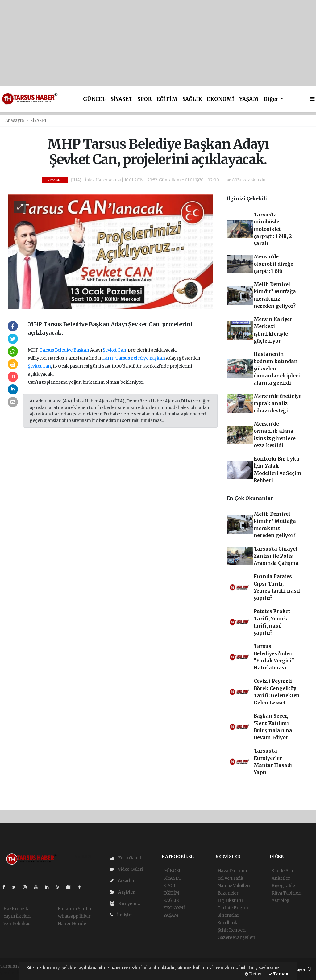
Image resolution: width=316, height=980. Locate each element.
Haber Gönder (73, 924)
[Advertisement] (158, 43)
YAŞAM (249, 99)
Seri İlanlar (229, 923)
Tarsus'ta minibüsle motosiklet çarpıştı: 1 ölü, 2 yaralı (273, 229)
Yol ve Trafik (231, 878)
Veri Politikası (18, 924)
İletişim (121, 915)
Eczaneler (228, 893)
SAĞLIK (192, 99)
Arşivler (122, 892)
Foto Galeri (126, 858)
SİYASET (122, 99)
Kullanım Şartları (76, 909)
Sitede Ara (282, 871)
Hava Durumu (232, 871)
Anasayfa (15, 121)
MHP (109, 358)
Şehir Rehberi (232, 930)
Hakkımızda (17, 909)
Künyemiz (125, 903)
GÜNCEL (94, 99)
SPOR (144, 99)
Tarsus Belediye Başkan (64, 350)
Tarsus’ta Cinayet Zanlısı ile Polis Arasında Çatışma (276, 556)
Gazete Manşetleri (237, 937)
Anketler (281, 878)
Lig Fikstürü (230, 900)
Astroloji (280, 900)
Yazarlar (122, 881)
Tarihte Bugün (233, 908)
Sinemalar (228, 915)
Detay (253, 974)
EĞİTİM (167, 99)
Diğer (271, 99)
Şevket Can (114, 350)
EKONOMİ (220, 99)
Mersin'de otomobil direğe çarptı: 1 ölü (273, 264)
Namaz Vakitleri (234, 886)
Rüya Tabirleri (286, 893)
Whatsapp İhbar (74, 916)
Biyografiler (284, 886)
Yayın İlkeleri (17, 916)
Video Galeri (127, 869)
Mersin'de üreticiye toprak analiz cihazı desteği (278, 403)
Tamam (279, 974)
